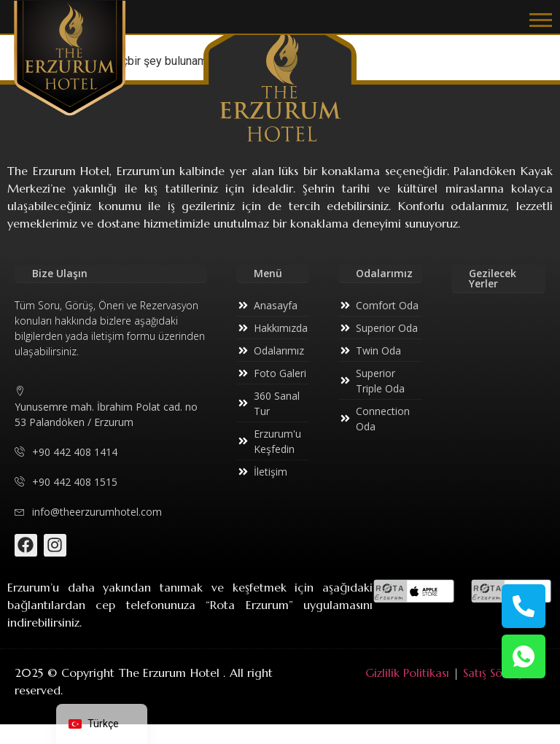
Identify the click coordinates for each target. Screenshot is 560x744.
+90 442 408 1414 (66, 452)
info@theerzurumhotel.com (88, 512)
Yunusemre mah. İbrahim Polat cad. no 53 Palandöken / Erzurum (106, 406)
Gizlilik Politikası (407, 673)
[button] (541, 19)
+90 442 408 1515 (66, 482)
